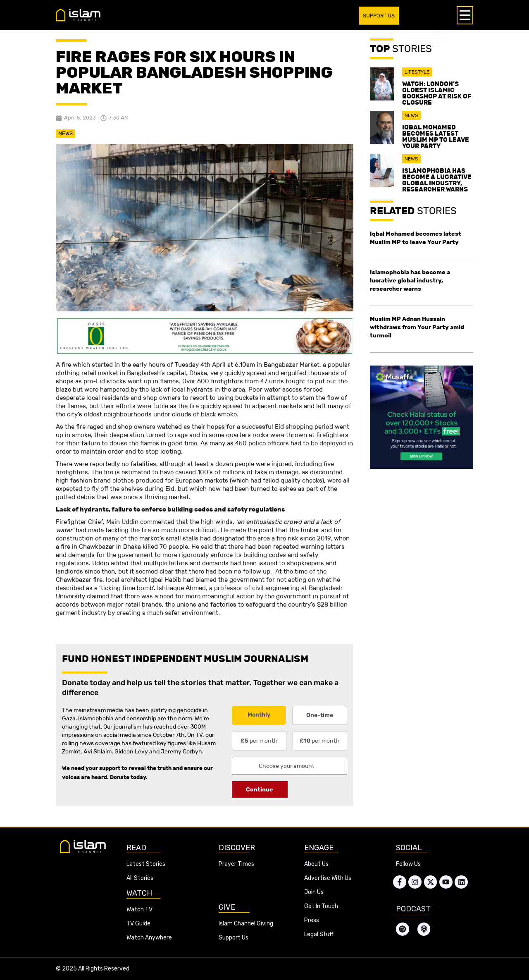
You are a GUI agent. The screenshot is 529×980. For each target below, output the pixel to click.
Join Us (314, 892)
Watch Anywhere (149, 938)
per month (259, 741)
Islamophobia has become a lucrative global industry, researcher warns (437, 180)
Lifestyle (417, 72)
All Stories (140, 878)
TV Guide (138, 924)
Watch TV (139, 909)
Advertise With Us (328, 878)
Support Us (234, 938)
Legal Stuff (319, 934)
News (66, 133)
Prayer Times (236, 864)
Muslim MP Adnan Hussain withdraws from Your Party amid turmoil (417, 327)
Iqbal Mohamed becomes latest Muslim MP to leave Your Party (436, 136)
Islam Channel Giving (246, 924)
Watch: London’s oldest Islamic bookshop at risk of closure (437, 93)
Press (312, 920)
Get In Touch (321, 906)
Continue (260, 789)
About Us (316, 864)
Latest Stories (146, 864)
